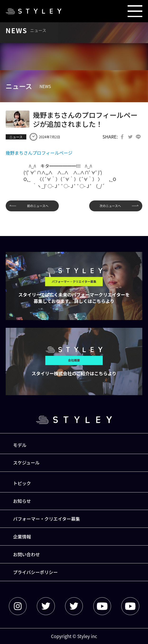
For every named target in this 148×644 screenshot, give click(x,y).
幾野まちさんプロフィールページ (39, 153)
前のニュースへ (38, 206)
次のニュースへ (110, 206)
